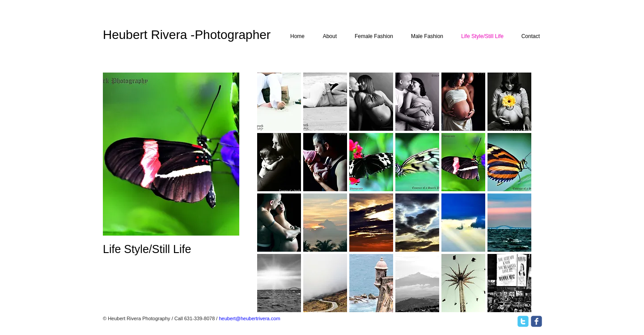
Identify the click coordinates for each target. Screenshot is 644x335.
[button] (279, 102)
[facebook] (536, 321)
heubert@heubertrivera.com (249, 318)
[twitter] (523, 321)
